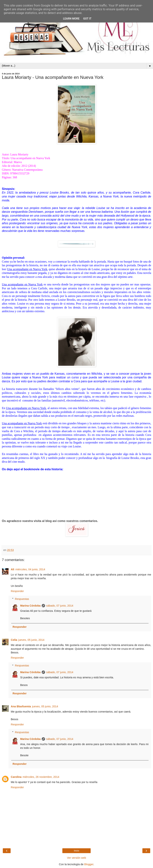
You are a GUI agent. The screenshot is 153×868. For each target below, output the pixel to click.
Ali (12, 569)
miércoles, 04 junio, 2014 (30, 569)
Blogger (89, 864)
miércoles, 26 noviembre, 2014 (41, 777)
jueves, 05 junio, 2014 (31, 640)
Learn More (71, 19)
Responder (17, 591)
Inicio (76, 851)
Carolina (16, 777)
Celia (14, 640)
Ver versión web (76, 858)
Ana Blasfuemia (21, 706)
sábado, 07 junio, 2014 (60, 606)
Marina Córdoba (30, 606)
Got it (87, 19)
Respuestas (22, 599)
